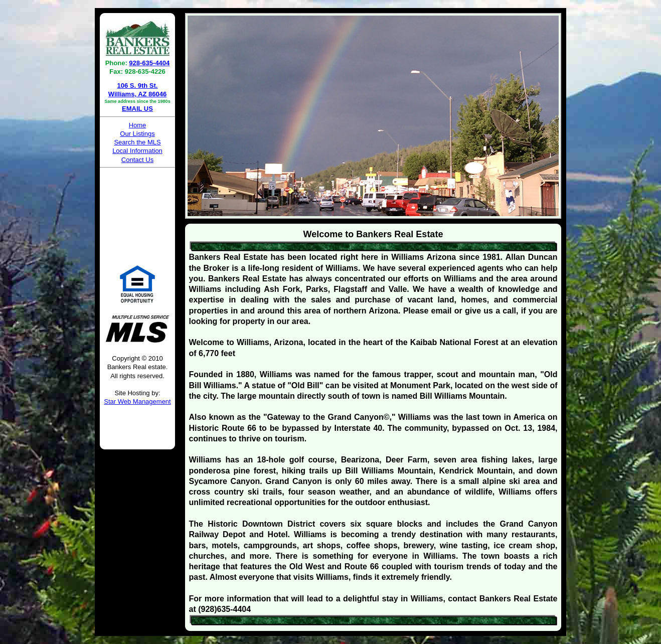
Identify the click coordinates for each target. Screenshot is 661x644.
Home (138, 125)
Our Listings (137, 134)
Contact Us (137, 160)
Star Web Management (137, 401)
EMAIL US (137, 109)
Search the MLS (137, 142)
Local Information (137, 151)
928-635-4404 (149, 63)
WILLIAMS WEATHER (137, 209)
